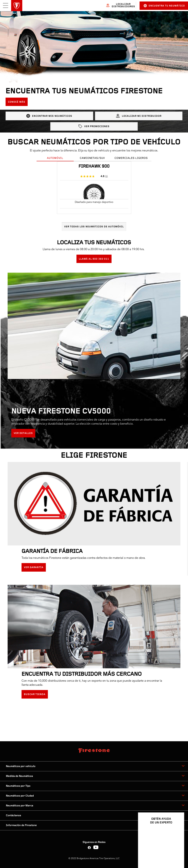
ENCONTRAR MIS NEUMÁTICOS (49, 116)
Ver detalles (23, 433)
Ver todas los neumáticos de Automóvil (94, 227)
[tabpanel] (94, 196)
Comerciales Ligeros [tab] (131, 158)
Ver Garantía (34, 567)
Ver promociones (94, 126)
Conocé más (17, 102)
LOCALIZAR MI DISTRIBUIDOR (139, 116)
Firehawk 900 (94, 166)
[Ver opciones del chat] (177, 854)
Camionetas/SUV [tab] (92, 158)
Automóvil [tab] (55, 158)
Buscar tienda (35, 694)
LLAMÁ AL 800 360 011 (94, 259)
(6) (106, 176)
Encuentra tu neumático (164, 6)
